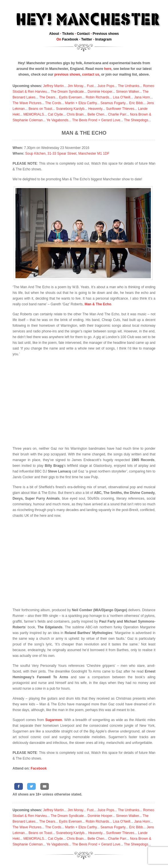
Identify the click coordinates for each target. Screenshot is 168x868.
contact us (91, 74)
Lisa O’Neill (122, 97)
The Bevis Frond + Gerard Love (96, 120)
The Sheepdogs (136, 120)
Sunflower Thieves (120, 109)
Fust (90, 86)
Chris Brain (75, 114)
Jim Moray (75, 86)
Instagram (103, 39)
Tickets (68, 34)
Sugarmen (54, 720)
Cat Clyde (55, 114)
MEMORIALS (34, 114)
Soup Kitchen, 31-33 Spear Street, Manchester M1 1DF (67, 154)
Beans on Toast (40, 109)
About (54, 34)
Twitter (87, 39)
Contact (83, 34)
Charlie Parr (117, 114)
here (108, 69)
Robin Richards (97, 97)
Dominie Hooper (100, 92)
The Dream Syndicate (67, 92)
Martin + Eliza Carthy (81, 103)
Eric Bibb (136, 103)
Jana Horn (142, 97)
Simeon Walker (127, 92)
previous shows (67, 74)
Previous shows (106, 34)
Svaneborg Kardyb (70, 109)
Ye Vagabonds (58, 120)
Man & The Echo (84, 133)
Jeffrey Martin (53, 86)
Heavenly (95, 109)
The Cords (53, 103)
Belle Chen (96, 114)
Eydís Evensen (71, 97)
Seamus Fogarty (113, 103)
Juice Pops (106, 86)
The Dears (47, 97)
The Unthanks (129, 86)
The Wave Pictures (27, 103)
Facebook (70, 39)
